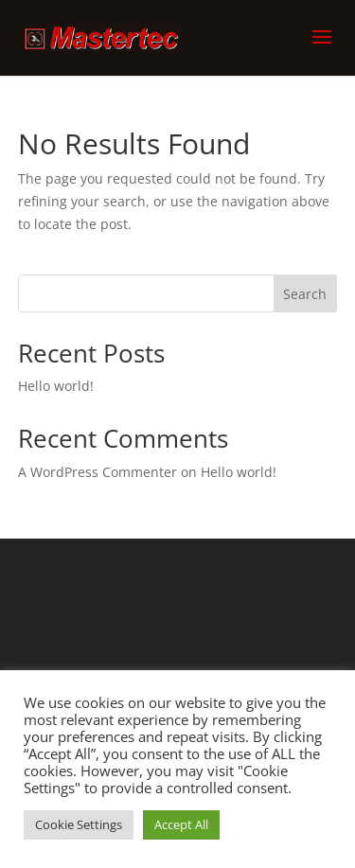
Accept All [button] (181, 824)
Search (305, 294)
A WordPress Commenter (98, 472)
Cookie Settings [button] (79, 824)
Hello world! (56, 386)
